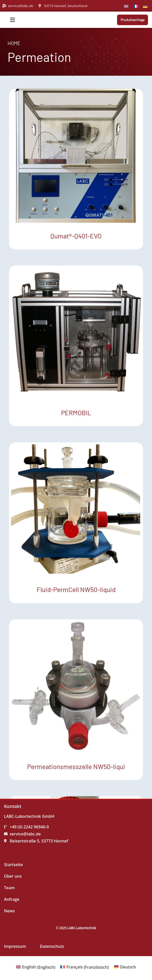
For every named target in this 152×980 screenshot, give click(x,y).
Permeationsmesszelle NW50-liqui (76, 766)
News (9, 911)
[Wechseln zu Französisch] (136, 6)
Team (9, 888)
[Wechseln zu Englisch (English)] (36, 967)
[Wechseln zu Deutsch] (145, 6)
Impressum (15, 946)
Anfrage (12, 899)
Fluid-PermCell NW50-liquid (76, 589)
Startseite (13, 865)
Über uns (13, 876)
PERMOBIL (76, 413)
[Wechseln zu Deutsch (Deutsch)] (125, 967)
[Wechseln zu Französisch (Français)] (85, 967)
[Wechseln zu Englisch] (126, 6)
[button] (36, 20)
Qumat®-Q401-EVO (76, 236)
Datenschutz (52, 946)
